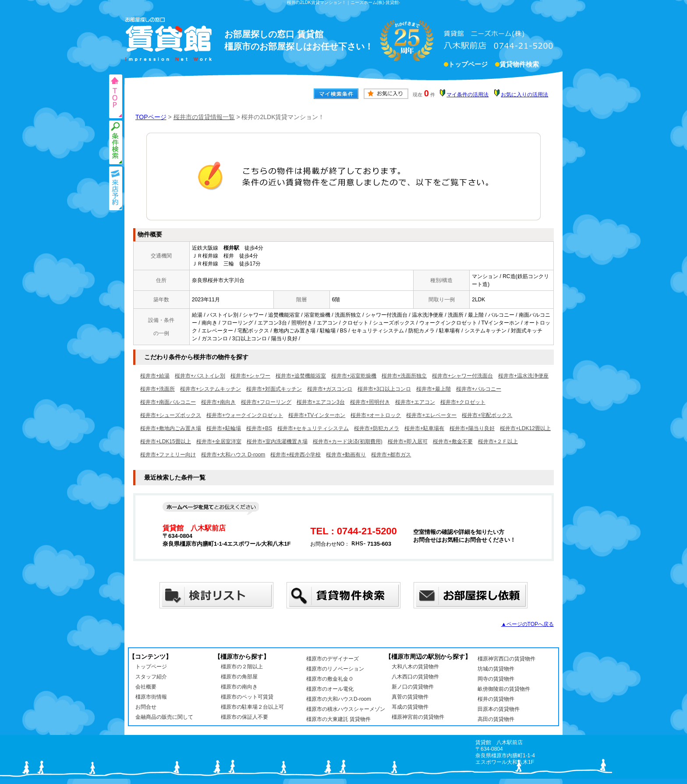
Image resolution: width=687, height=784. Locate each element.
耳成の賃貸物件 (410, 707)
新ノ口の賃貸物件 (413, 687)
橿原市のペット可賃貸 (247, 697)
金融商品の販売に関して (164, 717)
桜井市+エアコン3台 (321, 402)
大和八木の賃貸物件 (415, 667)
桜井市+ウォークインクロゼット (245, 415)
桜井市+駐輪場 (224, 428)
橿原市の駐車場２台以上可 (252, 707)
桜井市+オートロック (376, 415)
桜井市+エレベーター (431, 415)
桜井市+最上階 (434, 389)
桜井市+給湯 (155, 376)
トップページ (468, 65)
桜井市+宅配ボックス (487, 415)
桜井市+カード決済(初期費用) (348, 441)
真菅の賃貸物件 (410, 697)
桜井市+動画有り (346, 455)
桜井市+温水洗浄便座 (523, 376)
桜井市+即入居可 (408, 441)
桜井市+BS (259, 428)
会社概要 (146, 687)
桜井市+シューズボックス (171, 415)
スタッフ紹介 (151, 677)
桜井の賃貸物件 (496, 699)
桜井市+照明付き (370, 402)
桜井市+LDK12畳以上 (525, 428)
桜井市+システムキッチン (211, 389)
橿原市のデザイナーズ (333, 659)
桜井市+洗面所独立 (404, 376)
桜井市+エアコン (415, 402)
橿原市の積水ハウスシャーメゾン (346, 709)
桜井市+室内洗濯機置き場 (277, 441)
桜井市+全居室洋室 (219, 441)
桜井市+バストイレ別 (200, 376)
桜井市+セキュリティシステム (313, 428)
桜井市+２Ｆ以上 (498, 441)
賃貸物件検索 (519, 65)
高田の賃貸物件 (496, 719)
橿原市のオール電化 (330, 689)
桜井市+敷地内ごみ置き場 (171, 428)
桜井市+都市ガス (391, 455)
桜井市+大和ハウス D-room (233, 455)
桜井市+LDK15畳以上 (166, 441)
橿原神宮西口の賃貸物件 (506, 659)
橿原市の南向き (239, 687)
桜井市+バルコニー (479, 389)
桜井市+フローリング (266, 402)
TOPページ (151, 117)
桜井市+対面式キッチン (274, 389)
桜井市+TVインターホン (317, 415)
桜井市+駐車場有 (424, 428)
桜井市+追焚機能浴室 (301, 376)
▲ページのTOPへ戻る (528, 624)
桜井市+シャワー (250, 376)
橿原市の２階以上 (242, 667)
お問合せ (146, 707)
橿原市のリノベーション (335, 669)
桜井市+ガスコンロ (330, 389)
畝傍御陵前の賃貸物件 (504, 689)
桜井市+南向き (218, 402)
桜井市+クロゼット (463, 402)
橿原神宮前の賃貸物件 (418, 717)
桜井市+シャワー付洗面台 (462, 376)
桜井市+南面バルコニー (168, 402)
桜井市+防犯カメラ (377, 428)
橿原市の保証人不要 (244, 717)
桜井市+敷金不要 (453, 441)
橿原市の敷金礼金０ (330, 679)
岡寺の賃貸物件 (496, 679)
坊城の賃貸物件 (496, 669)
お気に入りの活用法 (524, 95)
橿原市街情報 (151, 697)
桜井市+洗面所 (158, 389)
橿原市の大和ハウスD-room (339, 699)
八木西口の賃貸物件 (415, 677)
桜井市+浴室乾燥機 (354, 376)
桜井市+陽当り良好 (472, 428)
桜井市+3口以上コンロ (384, 389)
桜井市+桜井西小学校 (296, 455)
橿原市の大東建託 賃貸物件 (338, 719)
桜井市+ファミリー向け (168, 455)
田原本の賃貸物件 (499, 709)
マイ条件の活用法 (467, 95)
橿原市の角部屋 (239, 677)
